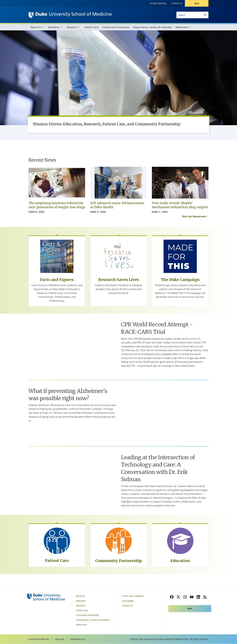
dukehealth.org (78, 639)
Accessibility (128, 601)
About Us (36, 27)
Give (197, 3)
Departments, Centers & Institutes (152, 27)
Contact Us (177, 3)
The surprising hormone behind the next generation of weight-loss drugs (57, 205)
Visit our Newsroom (194, 217)
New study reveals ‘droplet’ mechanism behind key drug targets (180, 205)
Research (72, 27)
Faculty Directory (158, 3)
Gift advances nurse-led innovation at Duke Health (117, 205)
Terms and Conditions (133, 596)
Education (54, 27)
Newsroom (182, 27)
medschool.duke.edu (39, 639)
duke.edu (60, 639)
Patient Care (91, 27)
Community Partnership (116, 27)
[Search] (205, 15)
